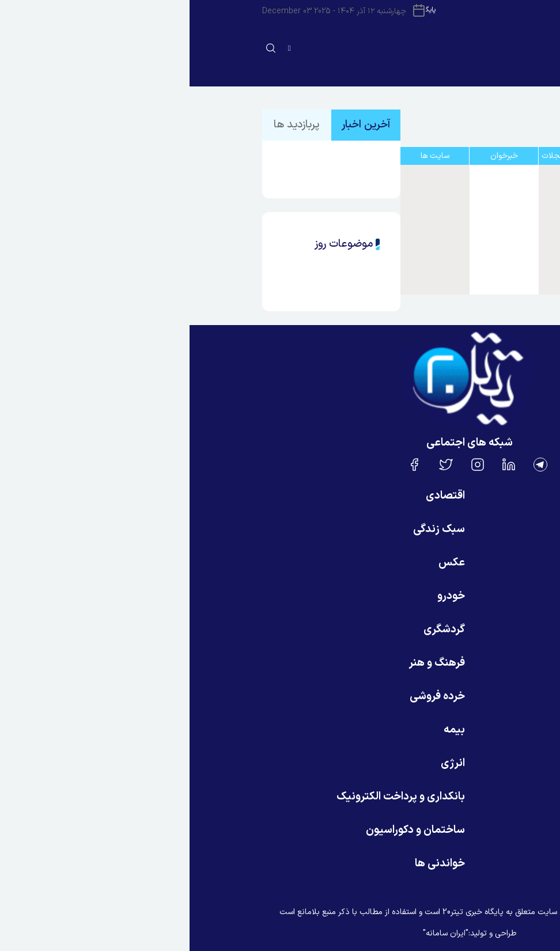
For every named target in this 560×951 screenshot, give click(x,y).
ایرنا (453, 196)
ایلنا (453, 209)
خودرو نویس (453, 276)
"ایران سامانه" (256, 933)
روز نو (453, 249)
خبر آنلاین (453, 222)
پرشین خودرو (453, 262)
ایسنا (453, 183)
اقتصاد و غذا (453, 236)
